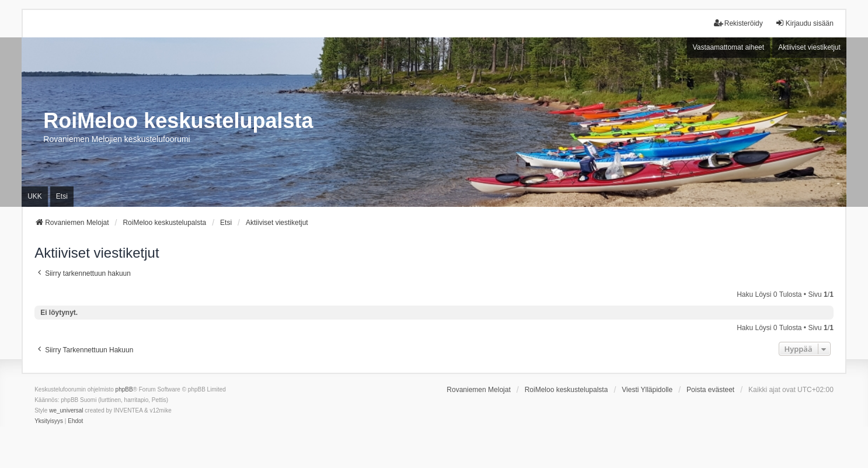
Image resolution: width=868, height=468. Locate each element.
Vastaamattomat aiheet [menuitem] (729, 47)
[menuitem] (49, 421)
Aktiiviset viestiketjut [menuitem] (809, 47)
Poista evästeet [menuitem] (710, 390)
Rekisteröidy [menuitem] (738, 23)
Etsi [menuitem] (62, 196)
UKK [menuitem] (35, 196)
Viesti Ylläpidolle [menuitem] (647, 390)
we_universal (66, 410)
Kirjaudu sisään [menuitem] (804, 23)
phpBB (124, 389)
